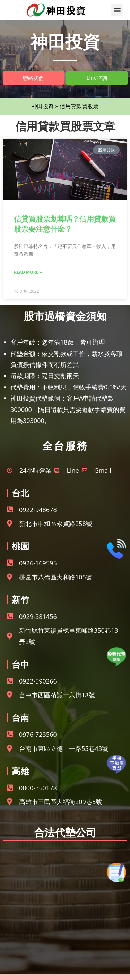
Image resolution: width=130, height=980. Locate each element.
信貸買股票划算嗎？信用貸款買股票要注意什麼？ (65, 224)
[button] (117, 10)
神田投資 (43, 106)
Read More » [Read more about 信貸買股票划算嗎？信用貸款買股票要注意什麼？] (28, 272)
